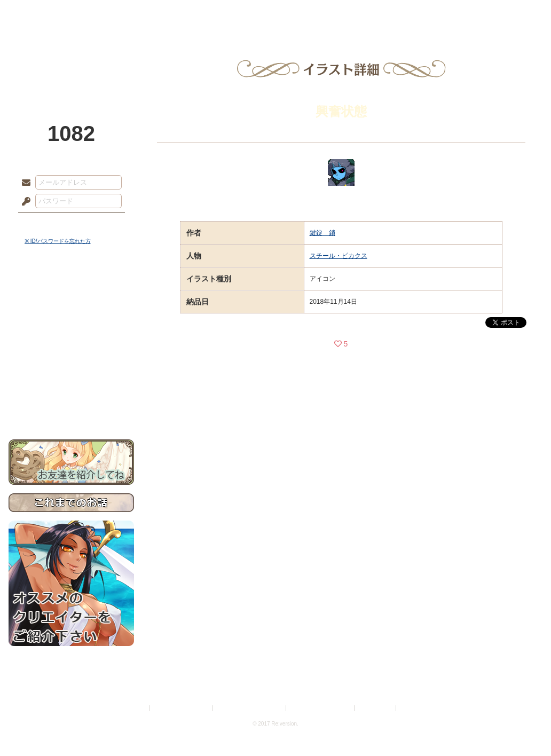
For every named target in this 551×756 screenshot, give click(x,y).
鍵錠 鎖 (322, 233)
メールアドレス (23, 183)
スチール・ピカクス (339, 256)
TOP (47, 13)
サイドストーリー (71, 310)
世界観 (71, 291)
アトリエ (275, 13)
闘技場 (504, 13)
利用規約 (135, 708)
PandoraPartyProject (71, 59)
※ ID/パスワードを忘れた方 (58, 241)
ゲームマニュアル (71, 329)
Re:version (414, 708)
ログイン (46, 224)
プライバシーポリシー (182, 708)
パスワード (23, 202)
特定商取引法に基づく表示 (250, 708)
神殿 (124, 13)
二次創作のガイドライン (321, 708)
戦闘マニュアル (71, 371)
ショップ (427, 13)
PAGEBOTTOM (524, 727)
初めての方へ (71, 387)
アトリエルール (71, 358)
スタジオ (351, 13)
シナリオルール (71, 345)
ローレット (200, 13)
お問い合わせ (71, 406)
